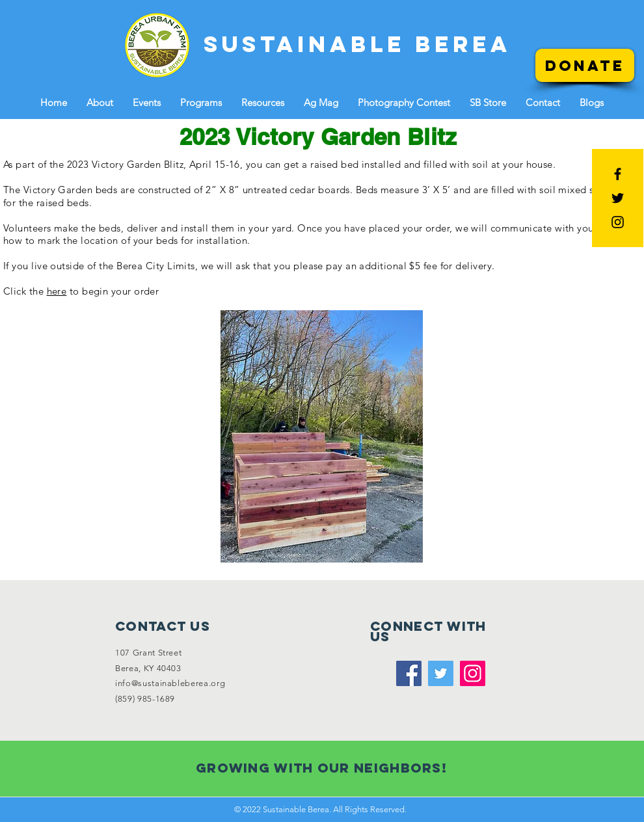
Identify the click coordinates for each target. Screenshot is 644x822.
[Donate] (585, 65)
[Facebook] (409, 673)
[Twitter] (441, 673)
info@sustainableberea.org (170, 683)
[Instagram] (473, 673)
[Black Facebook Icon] (618, 174)
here (57, 291)
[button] (100, 102)
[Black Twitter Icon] (618, 198)
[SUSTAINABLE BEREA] (357, 44)
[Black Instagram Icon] (618, 222)
